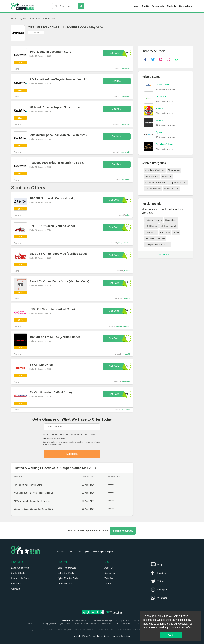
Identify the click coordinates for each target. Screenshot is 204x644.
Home (136, 6)
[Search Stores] (81, 6)
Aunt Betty (165, 232)
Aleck (128, 215)
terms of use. (187, 627)
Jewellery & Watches (155, 170)
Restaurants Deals (20, 578)
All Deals (15, 589)
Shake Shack (171, 220)
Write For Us (110, 578)
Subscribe (72, 454)
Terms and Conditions (121, 636)
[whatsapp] (176, 60)
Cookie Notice (103, 636)
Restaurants (158, 6)
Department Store (178, 182)
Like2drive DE (48, 18)
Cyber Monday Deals (68, 578)
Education (167, 176)
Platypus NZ (151, 232)
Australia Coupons (65, 552)
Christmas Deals (66, 584)
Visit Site (36, 33)
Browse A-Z (166, 255)
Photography (174, 170)
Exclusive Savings (20, 568)
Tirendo (160, 120)
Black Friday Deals (67, 568)
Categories (185, 6)
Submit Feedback (123, 531)
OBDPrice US (126, 382)
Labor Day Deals (66, 573)
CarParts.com (163, 85)
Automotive (34, 18)
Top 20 (145, 6)
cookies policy (166, 627)
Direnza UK (126, 354)
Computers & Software (156, 182)
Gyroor (159, 132)
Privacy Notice (89, 636)
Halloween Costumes (155, 238)
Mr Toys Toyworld (169, 226)
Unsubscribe (48, 439)
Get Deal (117, 81)
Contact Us (110, 573)
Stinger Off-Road (124, 243)
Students (171, 6)
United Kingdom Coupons (103, 552)
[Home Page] (14, 19)
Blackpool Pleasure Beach (157, 245)
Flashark (127, 271)
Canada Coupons (82, 552)
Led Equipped (125, 410)
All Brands (16, 584)
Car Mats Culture (164, 144)
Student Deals (18, 573)
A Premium (126, 298)
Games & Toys (152, 176)
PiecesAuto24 (163, 97)
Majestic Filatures (153, 220)
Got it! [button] (171, 635)
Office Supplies (171, 189)
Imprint (108, 584)
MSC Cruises (151, 226)
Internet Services (153, 189)
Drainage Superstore (123, 326)
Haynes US (161, 109)
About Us (109, 568)
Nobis (176, 232)
